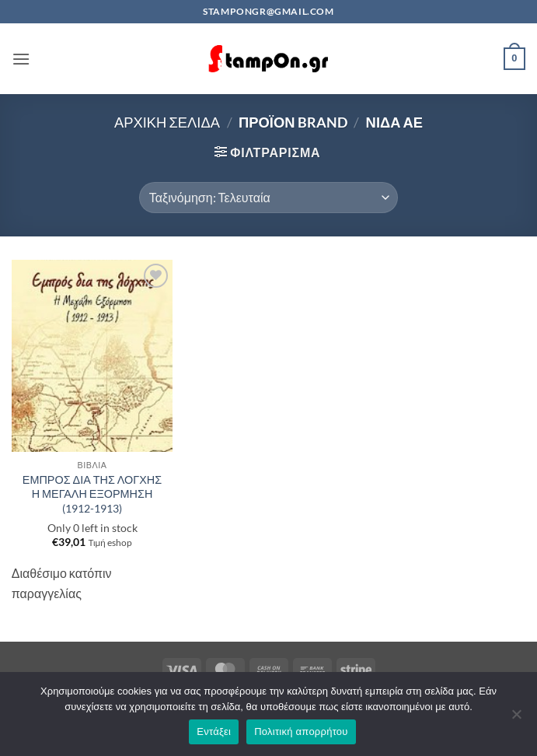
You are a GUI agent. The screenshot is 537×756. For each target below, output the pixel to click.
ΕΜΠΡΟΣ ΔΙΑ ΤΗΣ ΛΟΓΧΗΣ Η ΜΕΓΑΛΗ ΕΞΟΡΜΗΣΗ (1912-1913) (92, 494)
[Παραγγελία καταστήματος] (268, 198)
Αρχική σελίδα (167, 122)
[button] (21, 59)
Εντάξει (214, 731)
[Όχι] (516, 719)
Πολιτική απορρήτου (301, 731)
